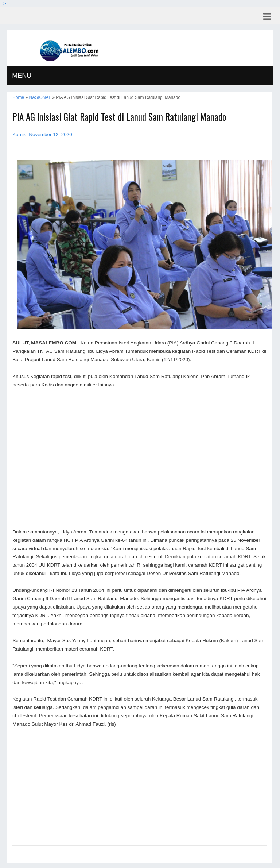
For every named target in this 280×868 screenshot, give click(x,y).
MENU (22, 76)
